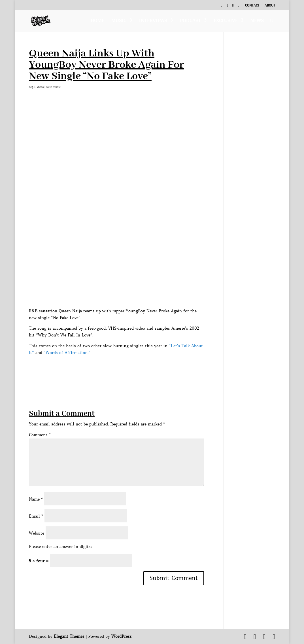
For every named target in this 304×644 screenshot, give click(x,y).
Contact (252, 6)
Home (97, 22)
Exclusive (226, 22)
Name (36, 499)
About (270, 6)
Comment (40, 435)
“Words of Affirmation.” (67, 353)
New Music (53, 87)
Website (37, 533)
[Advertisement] (132, 369)
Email (36, 516)
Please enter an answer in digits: (60, 546)
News (257, 22)
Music (119, 22)
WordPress (122, 636)
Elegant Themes (69, 636)
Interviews (153, 22)
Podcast (190, 22)
